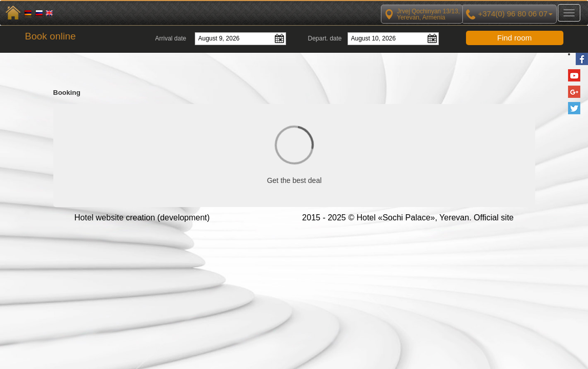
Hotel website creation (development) (142, 218)
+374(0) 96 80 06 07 (509, 14)
